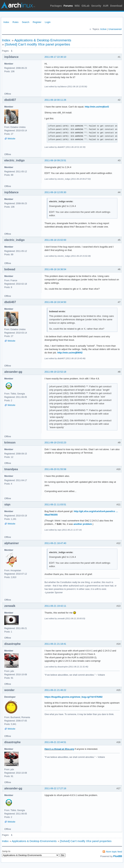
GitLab (85, 6)
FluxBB (118, 856)
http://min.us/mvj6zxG (97, 107)
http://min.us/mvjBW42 (70, 353)
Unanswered (115, 29)
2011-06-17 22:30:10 (55, 57)
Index (6, 22)
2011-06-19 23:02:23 (55, 443)
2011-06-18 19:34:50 (55, 302)
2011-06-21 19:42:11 (55, 606)
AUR (106, 6)
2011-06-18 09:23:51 (55, 160)
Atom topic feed (114, 852)
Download (116, 6)
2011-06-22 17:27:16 (55, 788)
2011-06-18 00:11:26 (55, 100)
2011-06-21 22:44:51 (55, 742)
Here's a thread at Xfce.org (59, 749)
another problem (83, 524)
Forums (68, 6)
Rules (16, 22)
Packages (56, 6)
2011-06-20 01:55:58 (55, 469)
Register (37, 22)
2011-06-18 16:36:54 (55, 269)
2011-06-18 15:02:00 (55, 240)
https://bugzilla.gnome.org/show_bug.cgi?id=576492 (73, 697)
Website (11, 139)
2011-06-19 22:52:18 (55, 372)
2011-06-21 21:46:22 (55, 690)
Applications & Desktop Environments (43, 40)
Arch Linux (18, 5)
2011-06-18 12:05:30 (55, 192)
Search (26, 22)
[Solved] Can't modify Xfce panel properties (38, 44)
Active (103, 29)
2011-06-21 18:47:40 (55, 543)
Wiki (77, 6)
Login (48, 22)
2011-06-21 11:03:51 (55, 504)
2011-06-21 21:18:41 (55, 644)
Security (96, 6)
